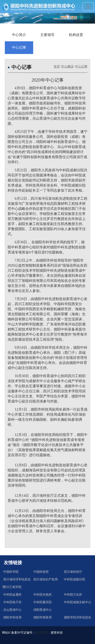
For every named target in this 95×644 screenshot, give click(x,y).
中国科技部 (41, 572)
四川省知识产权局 (46, 579)
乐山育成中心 (12, 610)
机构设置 (76, 35)
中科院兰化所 (73, 595)
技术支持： (43, 633)
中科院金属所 (12, 595)
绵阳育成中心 (43, 610)
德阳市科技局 (12, 617)
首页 (57, 66)
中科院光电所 (43, 595)
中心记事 (19, 48)
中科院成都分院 (74, 579)
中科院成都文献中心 (78, 602)
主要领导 (47, 35)
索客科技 (57, 633)
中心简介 (19, 35)
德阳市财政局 (43, 617)
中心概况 (67, 66)
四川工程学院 (12, 587)
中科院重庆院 (43, 602)
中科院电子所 (12, 602)
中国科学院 (11, 572)
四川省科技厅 (73, 572)
